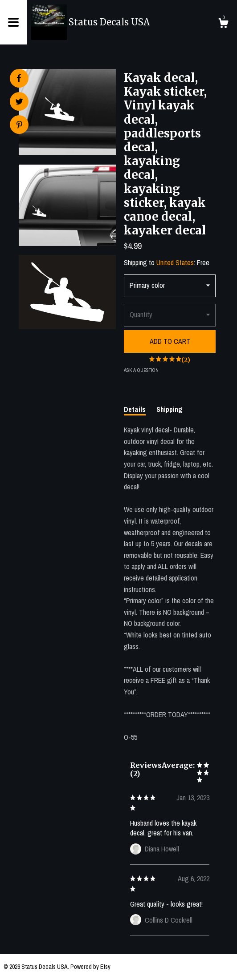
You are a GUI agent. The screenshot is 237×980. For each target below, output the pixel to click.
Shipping (170, 409)
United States (175, 262)
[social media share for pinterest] (19, 126)
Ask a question (141, 370)
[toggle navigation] (13, 22)
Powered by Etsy (90, 967)
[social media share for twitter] (19, 103)
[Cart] (223, 24)
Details (135, 409)
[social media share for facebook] (19, 78)
